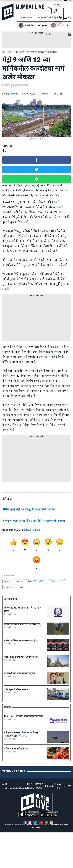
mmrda (19, 581)
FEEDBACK (48, 786)
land (21, 587)
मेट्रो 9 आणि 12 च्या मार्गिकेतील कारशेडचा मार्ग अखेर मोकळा (36, 52)
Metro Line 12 (57, 581)
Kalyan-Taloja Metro (37, 581)
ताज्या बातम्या (27, 18)
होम (4, 52)
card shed (9, 587)
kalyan (7, 581)
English (36, 530)
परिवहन (10, 52)
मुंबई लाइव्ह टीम (12, 94)
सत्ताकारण (41, 18)
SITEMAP (68, 786)
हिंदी (26, 530)
